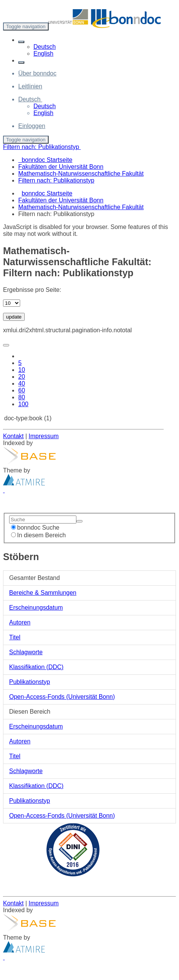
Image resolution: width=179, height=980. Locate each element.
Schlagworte (26, 652)
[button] (21, 42)
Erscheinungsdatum (36, 608)
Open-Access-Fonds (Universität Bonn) (62, 697)
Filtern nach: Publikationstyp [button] (42, 147)
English (43, 54)
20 (22, 377)
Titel (15, 637)
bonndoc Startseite (47, 193)
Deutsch (45, 47)
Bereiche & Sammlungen (43, 593)
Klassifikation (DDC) (36, 667)
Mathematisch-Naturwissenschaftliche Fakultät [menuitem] (81, 174)
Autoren (20, 622)
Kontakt (13, 436)
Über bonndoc (37, 73)
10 (22, 370)
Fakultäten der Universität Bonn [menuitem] (61, 167)
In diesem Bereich (38, 535)
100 (23, 404)
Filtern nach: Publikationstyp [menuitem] (56, 180)
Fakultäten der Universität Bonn (61, 200)
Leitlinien (30, 86)
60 (22, 390)
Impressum (44, 436)
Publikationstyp (30, 682)
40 (22, 384)
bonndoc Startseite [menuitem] (45, 160)
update (14, 317)
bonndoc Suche (35, 528)
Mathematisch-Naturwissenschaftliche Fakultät (81, 207)
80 (22, 397)
